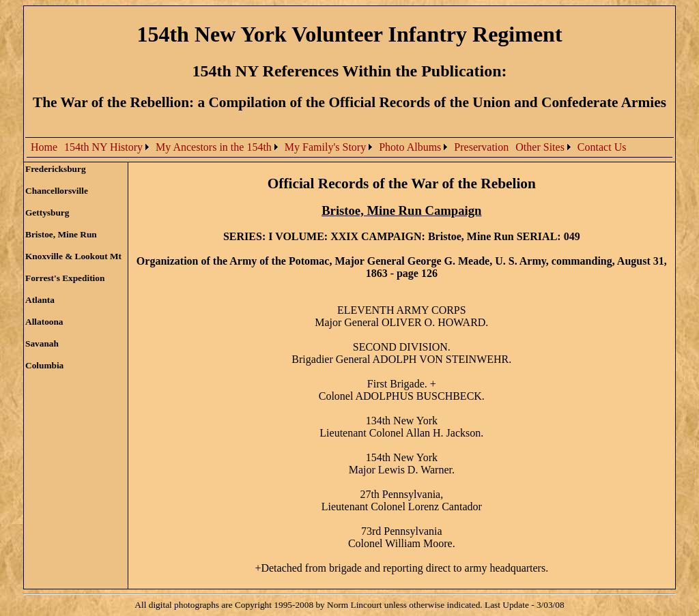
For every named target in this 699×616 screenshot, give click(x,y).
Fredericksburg (56, 169)
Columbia (44, 365)
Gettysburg (47, 212)
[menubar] (328, 147)
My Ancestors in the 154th (214, 147)
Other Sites (540, 147)
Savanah (42, 343)
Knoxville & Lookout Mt (73, 256)
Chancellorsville (57, 191)
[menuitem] (44, 147)
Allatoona (44, 322)
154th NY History (103, 147)
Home (44, 147)
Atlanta (40, 300)
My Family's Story (325, 147)
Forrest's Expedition (65, 278)
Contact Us (602, 147)
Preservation (481, 147)
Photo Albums (410, 147)
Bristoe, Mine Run (61, 234)
